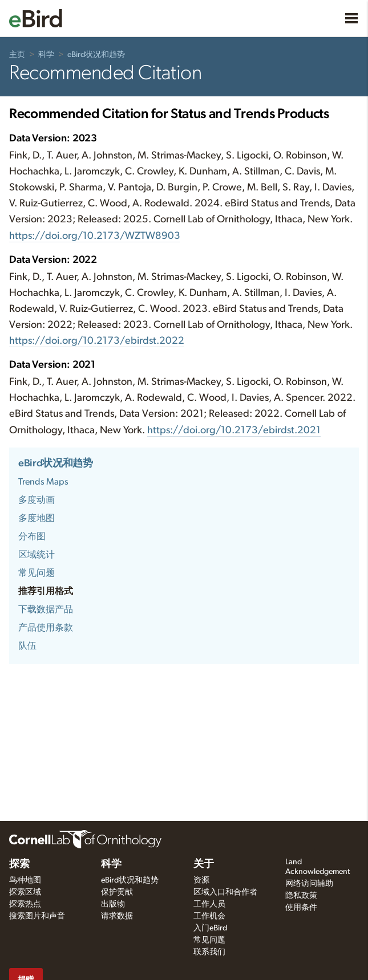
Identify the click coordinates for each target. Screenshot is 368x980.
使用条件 (301, 908)
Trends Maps (43, 482)
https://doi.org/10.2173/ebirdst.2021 (234, 430)
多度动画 (37, 500)
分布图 (32, 536)
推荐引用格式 (46, 591)
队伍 (27, 646)
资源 (201, 880)
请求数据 (117, 916)
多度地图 (37, 518)
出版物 (113, 904)
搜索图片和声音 (37, 916)
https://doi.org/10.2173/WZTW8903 (95, 236)
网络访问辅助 (309, 884)
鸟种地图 (25, 880)
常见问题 (37, 573)
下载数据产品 (46, 609)
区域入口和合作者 (225, 892)
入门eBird (210, 928)
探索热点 (25, 904)
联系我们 (209, 952)
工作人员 (209, 904)
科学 (46, 55)
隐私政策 (301, 896)
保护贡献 (117, 892)
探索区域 (25, 892)
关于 (204, 864)
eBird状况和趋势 (96, 55)
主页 (17, 55)
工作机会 (209, 916)
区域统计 (37, 555)
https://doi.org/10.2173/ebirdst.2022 (97, 341)
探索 (19, 864)
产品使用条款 (46, 628)
